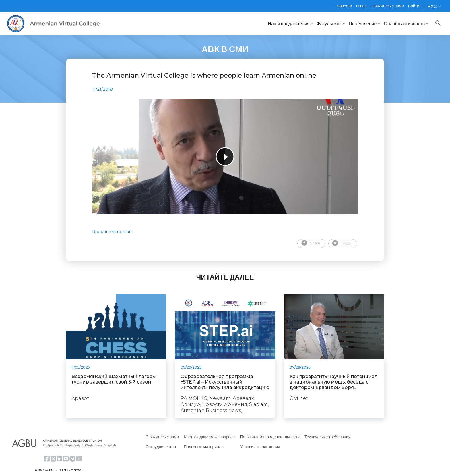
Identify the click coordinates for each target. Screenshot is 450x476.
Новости (344, 6)
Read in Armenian (112, 231)
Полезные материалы (204, 447)
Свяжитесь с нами (387, 6)
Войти (414, 6)
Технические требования (327, 437)
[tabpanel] (225, 157)
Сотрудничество (161, 447)
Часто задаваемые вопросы (210, 437)
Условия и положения (260, 447)
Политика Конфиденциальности (270, 437)
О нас (361, 6)
